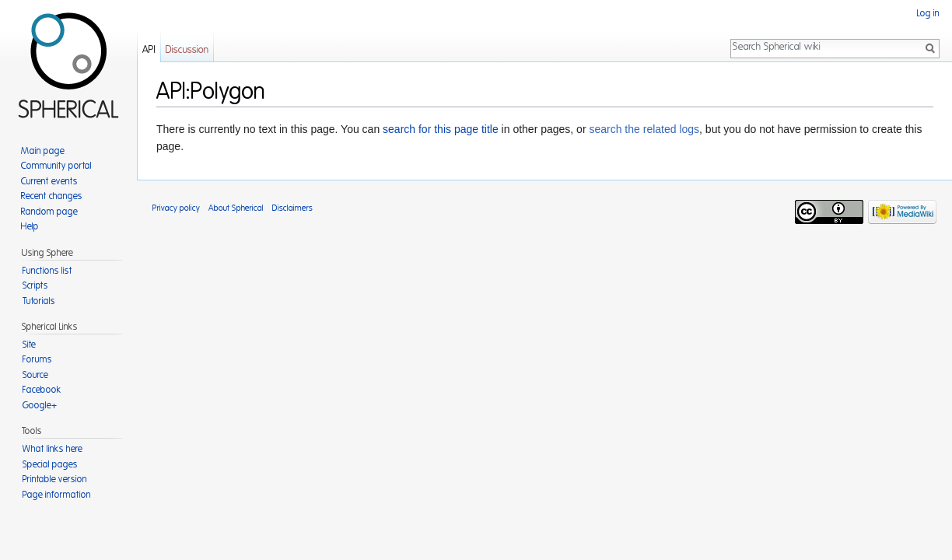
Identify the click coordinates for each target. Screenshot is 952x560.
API (149, 50)
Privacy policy (176, 208)
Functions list (47, 271)
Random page (49, 212)
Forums (37, 359)
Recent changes (52, 196)
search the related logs (644, 129)
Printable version (55, 479)
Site (29, 345)
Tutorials (39, 301)
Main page (43, 151)
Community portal (56, 166)
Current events (49, 181)
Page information (57, 495)
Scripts (35, 285)
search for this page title (441, 129)
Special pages (50, 464)
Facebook (42, 390)
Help (30, 226)
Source (35, 375)
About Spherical (236, 208)
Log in (928, 13)
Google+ (40, 405)
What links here (52, 449)
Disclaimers (292, 208)
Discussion (187, 50)
